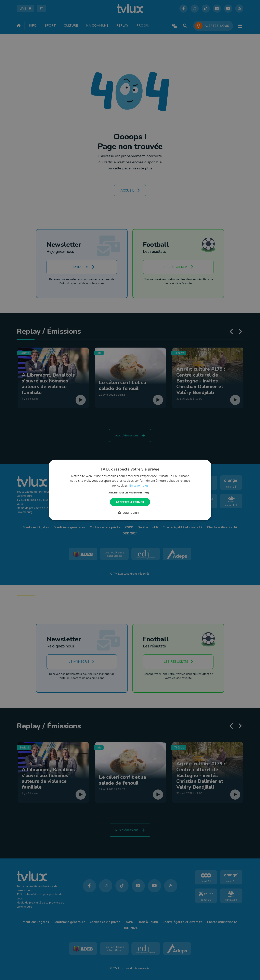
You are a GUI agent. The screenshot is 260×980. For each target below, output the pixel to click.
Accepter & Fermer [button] (130, 502)
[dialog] (130, 490)
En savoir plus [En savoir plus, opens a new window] (139, 485)
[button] (130, 493)
